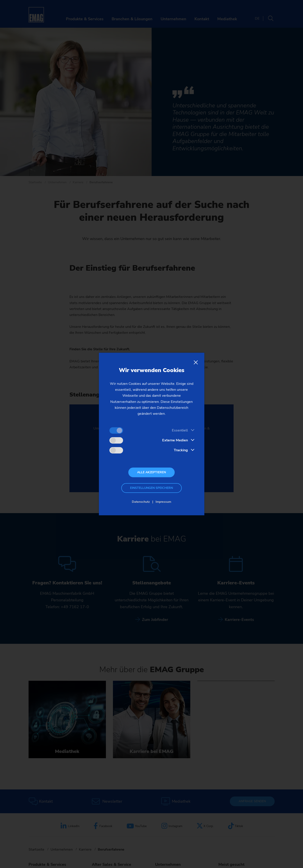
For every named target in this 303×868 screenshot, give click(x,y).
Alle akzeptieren (151, 472)
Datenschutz (141, 502)
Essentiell (180, 430)
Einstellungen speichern (151, 488)
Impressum (163, 502)
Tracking (181, 450)
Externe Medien (175, 440)
